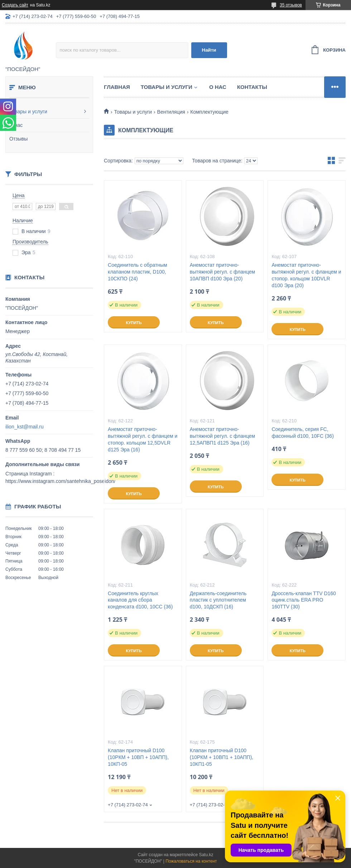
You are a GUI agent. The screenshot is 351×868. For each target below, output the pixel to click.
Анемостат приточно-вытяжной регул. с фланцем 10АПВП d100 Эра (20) (222, 272)
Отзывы (18, 139)
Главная (117, 87)
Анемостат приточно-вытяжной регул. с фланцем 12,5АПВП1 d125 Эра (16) (222, 436)
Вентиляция (171, 112)
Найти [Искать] (209, 50)
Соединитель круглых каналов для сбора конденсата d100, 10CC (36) (140, 600)
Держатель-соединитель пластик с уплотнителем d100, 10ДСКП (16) (218, 600)
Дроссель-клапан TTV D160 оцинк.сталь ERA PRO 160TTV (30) (304, 600)
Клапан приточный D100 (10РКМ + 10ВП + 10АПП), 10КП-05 (138, 757)
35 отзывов (291, 5)
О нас (16, 125)
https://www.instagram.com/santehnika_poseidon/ (60, 481)
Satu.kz (206, 855)
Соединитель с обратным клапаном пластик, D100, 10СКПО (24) (138, 272)
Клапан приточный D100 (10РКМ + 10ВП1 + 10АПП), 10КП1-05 (222, 757)
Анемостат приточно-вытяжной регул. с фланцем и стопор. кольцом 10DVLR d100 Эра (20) (306, 275)
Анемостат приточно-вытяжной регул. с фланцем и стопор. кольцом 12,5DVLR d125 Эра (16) (143, 439)
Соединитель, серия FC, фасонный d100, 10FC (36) (302, 433)
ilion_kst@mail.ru (25, 427)
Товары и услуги (28, 112)
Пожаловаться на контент (191, 861)
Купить (134, 323)
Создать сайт (15, 5)
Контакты (252, 87)
